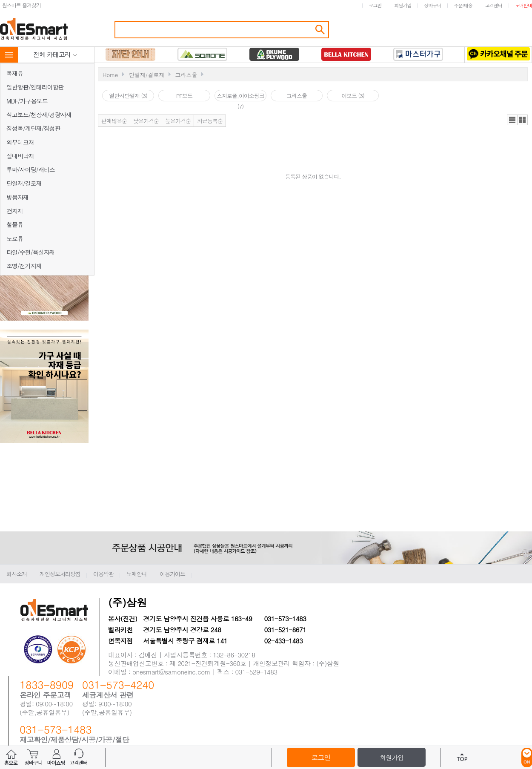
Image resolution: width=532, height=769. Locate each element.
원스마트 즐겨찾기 (21, 5)
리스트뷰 (512, 120)
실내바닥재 (20, 156)
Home (110, 75)
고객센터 (494, 5)
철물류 (15, 224)
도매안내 (523, 5)
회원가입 (403, 5)
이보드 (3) (353, 96)
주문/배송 (463, 5)
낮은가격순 (146, 121)
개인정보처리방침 (60, 574)
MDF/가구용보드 (27, 101)
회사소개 (17, 574)
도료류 (15, 238)
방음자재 (17, 197)
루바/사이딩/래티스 (31, 169)
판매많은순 (114, 121)
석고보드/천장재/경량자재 (39, 115)
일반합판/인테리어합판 (35, 87)
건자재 (15, 211)
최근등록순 (210, 121)
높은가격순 (178, 121)
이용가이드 (172, 574)
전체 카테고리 (55, 54)
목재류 (15, 73)
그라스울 (186, 75)
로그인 (375, 5)
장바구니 (432, 5)
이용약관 (103, 574)
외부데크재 (20, 142)
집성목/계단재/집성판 (33, 128)
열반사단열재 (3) (128, 96)
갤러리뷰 (522, 120)
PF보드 (184, 96)
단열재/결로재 (24, 183)
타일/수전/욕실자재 (31, 252)
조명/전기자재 (24, 266)
